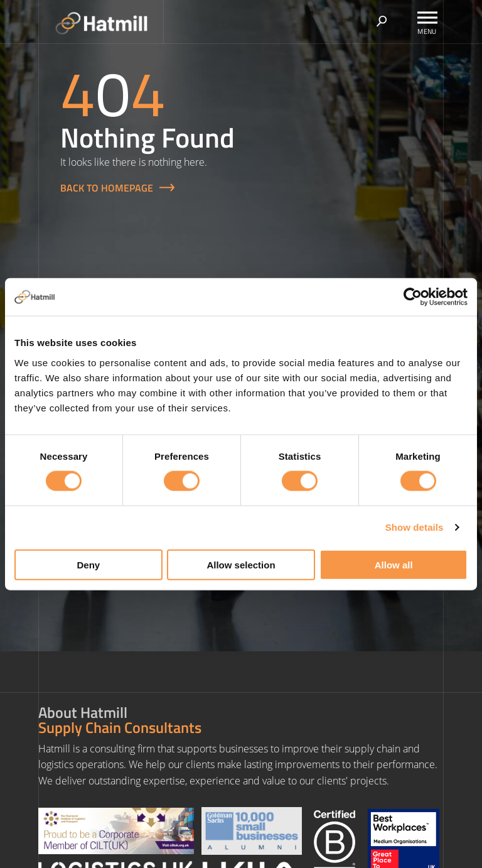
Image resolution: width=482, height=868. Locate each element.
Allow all (394, 564)
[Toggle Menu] (427, 17)
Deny (88, 564)
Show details (415, 527)
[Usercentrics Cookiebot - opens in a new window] (413, 297)
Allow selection (241, 564)
